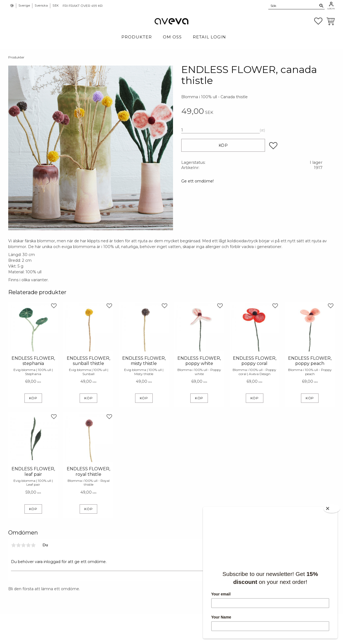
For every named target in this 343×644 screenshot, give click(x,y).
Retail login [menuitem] (209, 37)
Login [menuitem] (331, 9)
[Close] (332, 508)
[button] (318, 21)
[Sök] (321, 6)
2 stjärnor (18, 545)
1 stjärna (13, 545)
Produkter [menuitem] (137, 37)
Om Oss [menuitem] (172, 37)
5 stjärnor (33, 545)
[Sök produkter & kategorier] (293, 5)
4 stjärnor (28, 545)
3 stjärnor (23, 545)
